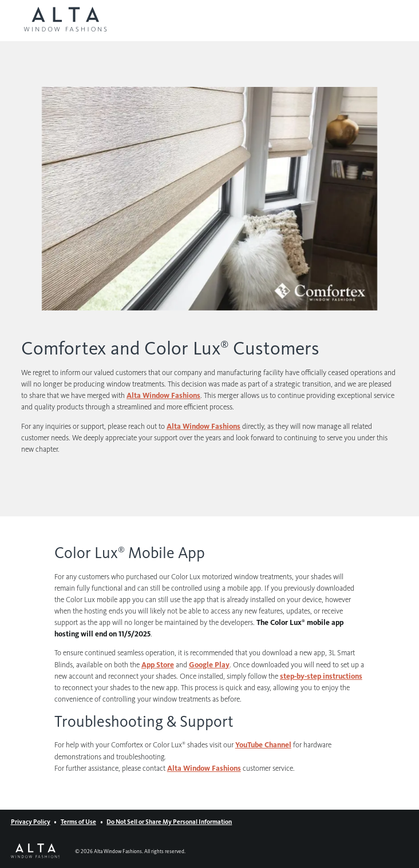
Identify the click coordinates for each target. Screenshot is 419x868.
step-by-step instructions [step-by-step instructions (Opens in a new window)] (321, 676)
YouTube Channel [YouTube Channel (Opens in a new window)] (263, 745)
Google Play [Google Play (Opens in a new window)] (209, 665)
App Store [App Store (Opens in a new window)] (158, 665)
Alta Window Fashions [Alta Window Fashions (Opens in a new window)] (163, 395)
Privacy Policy (31, 822)
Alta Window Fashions (204, 768)
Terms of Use (78, 822)
